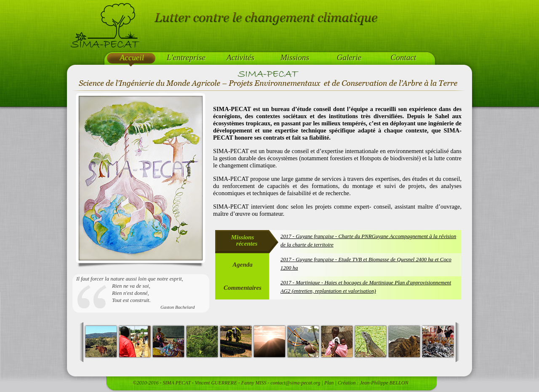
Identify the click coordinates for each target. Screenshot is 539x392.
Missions (295, 57)
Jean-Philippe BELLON (384, 383)
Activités (240, 57)
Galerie (349, 57)
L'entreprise (186, 57)
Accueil (132, 57)
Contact (404, 57)
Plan (329, 383)
